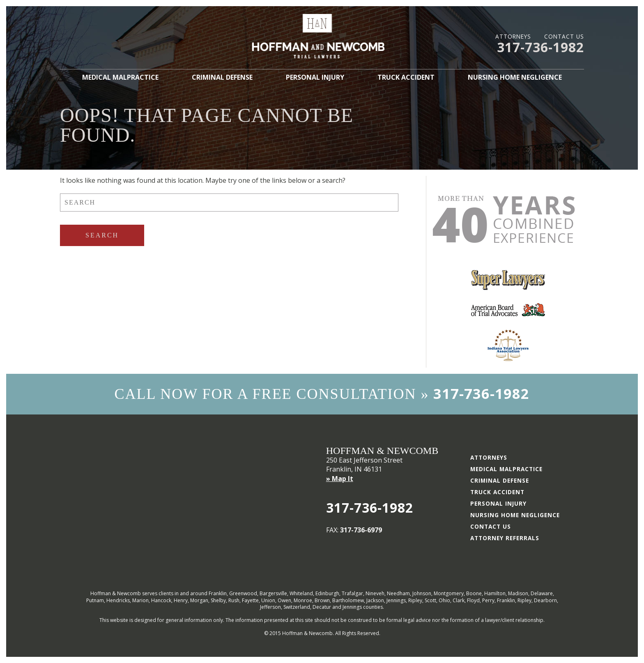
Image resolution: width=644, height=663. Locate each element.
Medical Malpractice (120, 77)
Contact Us (564, 36)
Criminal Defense (222, 77)
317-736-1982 (540, 47)
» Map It (340, 479)
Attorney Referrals (505, 538)
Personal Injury (315, 77)
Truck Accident (406, 77)
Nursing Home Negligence (515, 77)
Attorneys (513, 36)
